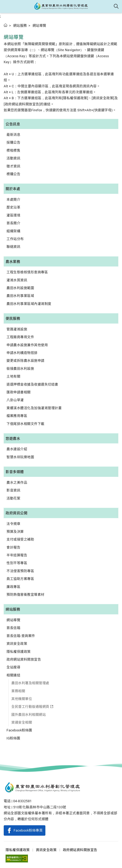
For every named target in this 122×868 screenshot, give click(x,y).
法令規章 (13, 524)
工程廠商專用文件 (20, 337)
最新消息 (13, 135)
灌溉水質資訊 (17, 280)
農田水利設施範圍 (20, 288)
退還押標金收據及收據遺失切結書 (32, 384)
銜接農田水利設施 (20, 369)
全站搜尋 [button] (116, 7)
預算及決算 (15, 532)
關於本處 (13, 189)
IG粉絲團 (13, 738)
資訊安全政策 (17, 644)
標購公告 (13, 174)
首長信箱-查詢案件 (21, 636)
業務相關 (18, 691)
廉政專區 (13, 587)
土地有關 (13, 376)
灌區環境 (13, 215)
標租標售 (13, 150)
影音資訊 (13, 490)
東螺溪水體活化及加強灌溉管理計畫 (34, 408)
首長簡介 (13, 223)
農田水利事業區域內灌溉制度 (29, 304)
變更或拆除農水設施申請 (25, 361)
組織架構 (13, 231)
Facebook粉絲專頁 (28, 830)
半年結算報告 (17, 555)
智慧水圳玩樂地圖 (20, 457)
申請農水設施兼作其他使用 (27, 345)
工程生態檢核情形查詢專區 (27, 272)
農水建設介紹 (17, 449)
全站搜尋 (13, 667)
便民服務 (13, 318)
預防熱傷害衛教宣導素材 (25, 595)
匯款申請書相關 (19, 392)
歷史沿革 (13, 207)
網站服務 (20, 26)
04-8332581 (23, 801)
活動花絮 (13, 498)
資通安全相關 (22, 722)
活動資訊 (13, 158)
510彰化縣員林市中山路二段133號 (40, 807)
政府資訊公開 (16, 513)
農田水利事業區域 (20, 296)
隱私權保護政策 (19, 652)
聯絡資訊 (13, 247)
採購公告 (13, 142)
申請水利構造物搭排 (22, 353)
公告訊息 (13, 124)
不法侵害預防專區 (20, 571)
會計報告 (13, 547)
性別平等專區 (17, 563)
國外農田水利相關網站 (29, 715)
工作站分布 (15, 239)
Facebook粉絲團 (19, 730)
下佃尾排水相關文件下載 (25, 424)
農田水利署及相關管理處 (30, 683)
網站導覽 (13, 620)
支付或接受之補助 (20, 539)
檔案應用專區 (17, 416)
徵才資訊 (13, 166)
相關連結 (13, 675)
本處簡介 (13, 199)
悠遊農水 (13, 438)
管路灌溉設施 (17, 329)
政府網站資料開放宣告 (24, 659)
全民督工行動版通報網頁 (30, 707)
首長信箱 (13, 628)
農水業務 (13, 261)
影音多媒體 (15, 472)
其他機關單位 (22, 699)
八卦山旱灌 (15, 400)
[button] (6, 7)
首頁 (6, 25)
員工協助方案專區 (20, 579)
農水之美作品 (17, 483)
